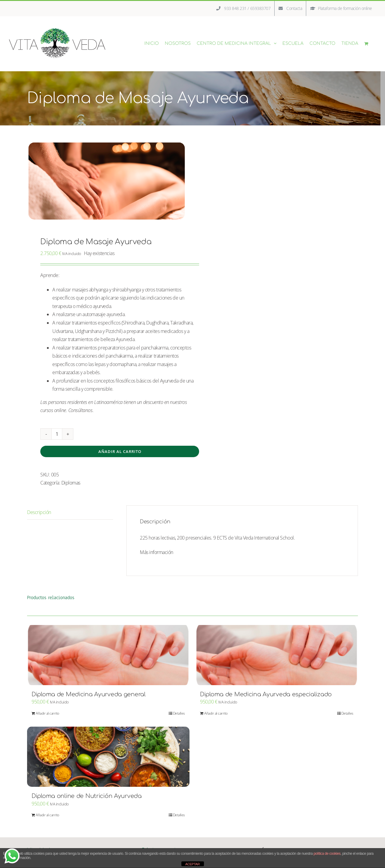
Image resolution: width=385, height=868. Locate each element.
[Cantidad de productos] (57, 434)
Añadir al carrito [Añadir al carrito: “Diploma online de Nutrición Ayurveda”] (48, 815)
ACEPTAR (192, 864)
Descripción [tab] (39, 512)
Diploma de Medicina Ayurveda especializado (266, 694)
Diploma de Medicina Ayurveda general (89, 694)
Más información (157, 552)
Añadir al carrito (120, 451)
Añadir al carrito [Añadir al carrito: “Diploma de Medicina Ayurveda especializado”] (216, 713)
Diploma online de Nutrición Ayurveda (87, 796)
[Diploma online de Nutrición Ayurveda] (108, 757)
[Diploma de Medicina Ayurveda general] (108, 655)
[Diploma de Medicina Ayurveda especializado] (277, 655)
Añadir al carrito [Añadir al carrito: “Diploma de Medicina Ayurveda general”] (48, 713)
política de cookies (327, 854)
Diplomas (71, 483)
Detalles (179, 713)
